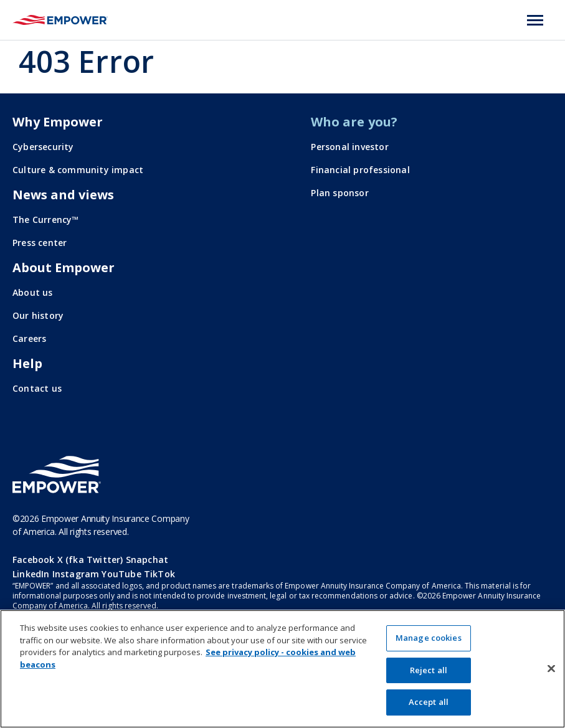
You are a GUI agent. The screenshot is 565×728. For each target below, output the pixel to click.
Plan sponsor (339, 193)
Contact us (37, 388)
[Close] (551, 669)
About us (33, 292)
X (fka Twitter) (90, 560)
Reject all (429, 670)
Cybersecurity (43, 147)
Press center (40, 243)
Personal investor (349, 147)
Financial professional (360, 170)
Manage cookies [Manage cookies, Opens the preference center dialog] (429, 638)
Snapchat (147, 560)
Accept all (429, 702)
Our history (38, 315)
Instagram (76, 574)
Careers (29, 338)
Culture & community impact (78, 170)
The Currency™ (46, 220)
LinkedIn (31, 574)
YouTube (121, 574)
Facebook (34, 560)
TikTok (159, 574)
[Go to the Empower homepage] (57, 475)
